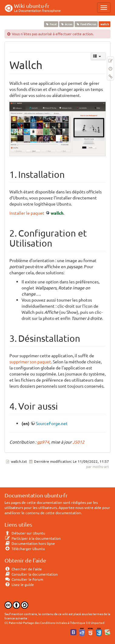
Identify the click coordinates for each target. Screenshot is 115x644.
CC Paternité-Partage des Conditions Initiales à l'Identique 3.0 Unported (54, 623)
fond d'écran (86, 24)
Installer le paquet (27, 213)
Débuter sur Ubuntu (25, 533)
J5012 (78, 442)
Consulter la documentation (31, 574)
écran (66, 24)
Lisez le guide (19, 584)
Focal (51, 24)
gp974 (43, 442)
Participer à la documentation (33, 538)
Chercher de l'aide (23, 569)
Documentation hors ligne (30, 543)
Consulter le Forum (24, 579)
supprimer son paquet (30, 362)
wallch (57, 213)
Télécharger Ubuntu (25, 549)
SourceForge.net (52, 423)
